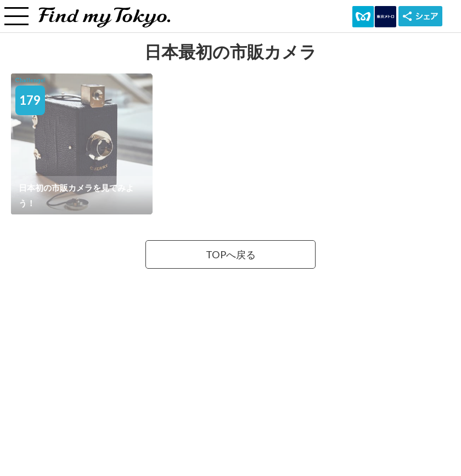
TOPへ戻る (231, 254)
